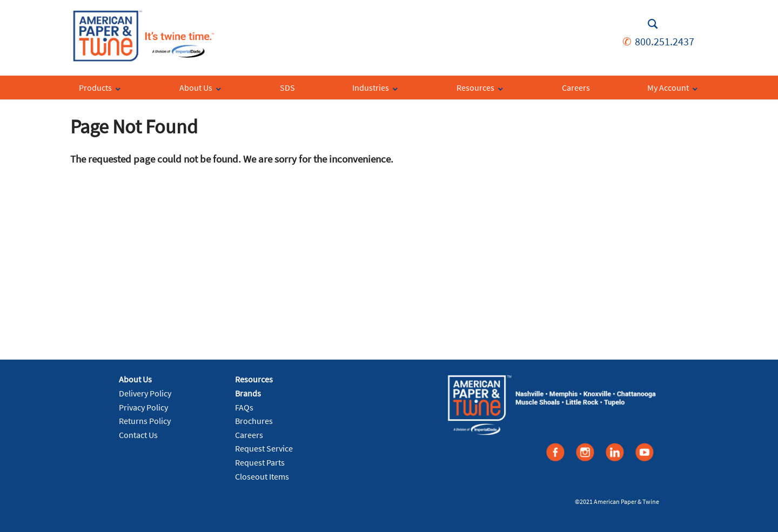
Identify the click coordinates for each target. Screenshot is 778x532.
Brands (248, 393)
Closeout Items (262, 476)
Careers (249, 435)
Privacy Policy (143, 407)
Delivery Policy (145, 393)
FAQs (244, 407)
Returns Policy (145, 421)
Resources (254, 379)
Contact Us (138, 435)
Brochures (254, 421)
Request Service (264, 448)
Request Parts (260, 462)
